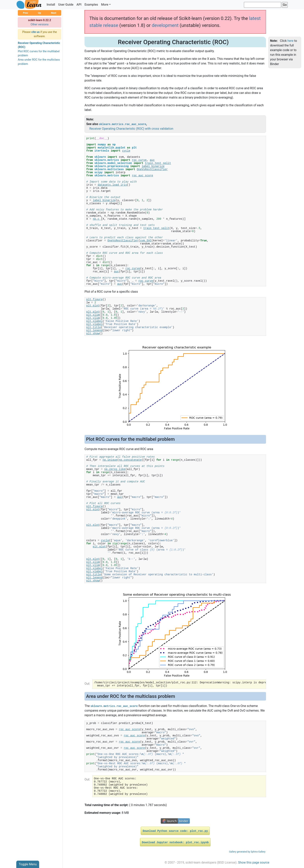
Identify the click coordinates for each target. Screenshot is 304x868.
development (165, 25)
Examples (91, 5)
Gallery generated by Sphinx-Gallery (247, 852)
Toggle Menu (28, 864)
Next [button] (54, 13)
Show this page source (254, 862)
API (79, 5)
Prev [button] (25, 13)
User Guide (66, 5)
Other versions (40, 24)
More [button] (105, 5)
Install (51, 5)
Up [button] (40, 13)
